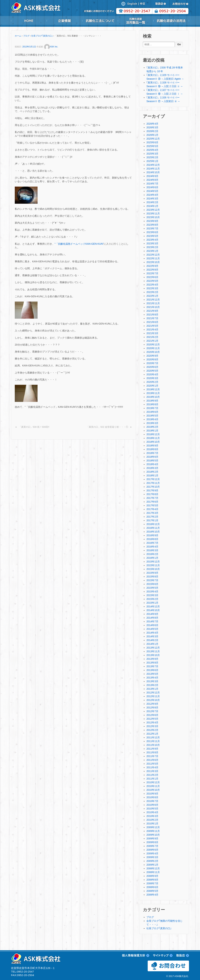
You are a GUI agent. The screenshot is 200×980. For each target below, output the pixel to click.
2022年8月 (152, 270)
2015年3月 (152, 595)
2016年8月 (152, 539)
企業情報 (64, 21)
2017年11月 (153, 483)
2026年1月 (152, 135)
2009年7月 (152, 846)
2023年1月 (152, 251)
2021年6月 (152, 322)
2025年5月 (152, 146)
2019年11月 (153, 393)
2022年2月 (152, 292)
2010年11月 (153, 786)
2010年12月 (153, 782)
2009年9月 (152, 838)
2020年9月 (152, 356)
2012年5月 (152, 719)
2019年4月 (152, 419)
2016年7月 (152, 543)
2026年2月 (152, 131)
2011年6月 (152, 760)
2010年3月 (152, 816)
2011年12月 (153, 737)
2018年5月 (152, 461)
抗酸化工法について (100, 21)
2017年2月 (152, 517)
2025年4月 (152, 150)
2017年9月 (152, 490)
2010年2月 (152, 820)
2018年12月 (153, 434)
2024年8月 (152, 180)
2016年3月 (152, 550)
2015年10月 (153, 569)
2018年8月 (152, 449)
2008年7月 (152, 883)
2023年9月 (152, 221)
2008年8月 (152, 880)
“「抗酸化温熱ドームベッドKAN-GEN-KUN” (79, 244)
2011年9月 (152, 749)
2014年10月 (153, 610)
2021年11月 (153, 303)
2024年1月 (152, 206)
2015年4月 (152, 591)
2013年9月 (152, 659)
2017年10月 (153, 487)
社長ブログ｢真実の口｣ (42, 36)
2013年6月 (152, 670)
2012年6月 (152, 715)
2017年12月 (153, 479)
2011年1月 (152, 779)
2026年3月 (152, 127)
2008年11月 (153, 872)
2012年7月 (152, 711)
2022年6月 (152, 277)
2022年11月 (153, 258)
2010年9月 (152, 794)
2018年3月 (152, 468)
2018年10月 (153, 442)
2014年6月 (152, 625)
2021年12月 (153, 300)
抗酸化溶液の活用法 (171, 21)
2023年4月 (152, 240)
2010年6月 (152, 805)
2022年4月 (152, 285)
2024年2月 (152, 202)
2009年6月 (152, 850)
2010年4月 (152, 812)
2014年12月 (153, 606)
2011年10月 (153, 745)
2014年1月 (152, 644)
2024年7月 (152, 184)
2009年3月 (152, 857)
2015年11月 (153, 565)
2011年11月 (153, 741)
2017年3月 (152, 513)
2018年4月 (152, 464)
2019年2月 (152, 427)
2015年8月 (152, 577)
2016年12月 (153, 524)
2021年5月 (152, 326)
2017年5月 (152, 505)
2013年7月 (152, 666)
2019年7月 (152, 408)
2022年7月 (152, 273)
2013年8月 (152, 663)
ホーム (18, 36)
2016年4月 (152, 547)
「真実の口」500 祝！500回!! (34, 427)
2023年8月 (152, 225)
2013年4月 (152, 678)
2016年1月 (152, 558)
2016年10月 (153, 532)
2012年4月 (152, 722)
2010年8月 (152, 797)
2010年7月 (152, 801)
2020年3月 (152, 378)
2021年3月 (152, 333)
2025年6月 (152, 142)
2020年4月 (152, 374)
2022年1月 (152, 296)
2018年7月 (152, 453)
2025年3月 (152, 154)
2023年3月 (152, 243)
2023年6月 (152, 232)
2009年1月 (152, 865)
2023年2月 (152, 247)
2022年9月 (152, 266)
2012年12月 (153, 693)
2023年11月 (153, 214)
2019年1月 (152, 431)
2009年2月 (152, 861)
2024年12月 (153, 165)
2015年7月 (152, 580)
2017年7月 (152, 498)
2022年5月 (152, 281)
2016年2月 (152, 554)
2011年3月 (152, 771)
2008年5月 (152, 891)
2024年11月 (153, 169)
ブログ (26, 36)
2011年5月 (152, 764)
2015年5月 (152, 588)
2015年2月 (152, 599)
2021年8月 (152, 315)
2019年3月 (152, 423)
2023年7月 (152, 228)
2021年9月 (152, 311)
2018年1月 (152, 475)
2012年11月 (153, 696)
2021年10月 (153, 307)
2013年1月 (152, 689)
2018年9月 (152, 446)
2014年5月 (152, 629)
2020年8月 (152, 359)
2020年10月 (153, 352)
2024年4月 (152, 195)
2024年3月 (152, 199)
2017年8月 (152, 494)
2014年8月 (152, 618)
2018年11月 (153, 438)
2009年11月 (153, 831)
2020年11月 (153, 348)
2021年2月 (152, 337)
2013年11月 (153, 651)
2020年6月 (152, 367)
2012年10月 (153, 700)
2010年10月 (153, 790)
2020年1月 (152, 386)
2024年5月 (152, 191)
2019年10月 (153, 397)
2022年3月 (152, 288)
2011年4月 (152, 767)
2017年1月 (152, 520)
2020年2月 (152, 382)
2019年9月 (152, 401)
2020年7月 (152, 363)
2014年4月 (152, 633)
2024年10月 (153, 172)
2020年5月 (152, 371)
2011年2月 (152, 775)
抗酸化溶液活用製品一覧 (136, 21)
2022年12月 (153, 255)
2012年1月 (152, 734)
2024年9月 (152, 176)
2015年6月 (152, 584)
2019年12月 (153, 389)
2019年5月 (152, 416)
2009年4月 (152, 853)
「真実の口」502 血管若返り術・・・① (107, 427)
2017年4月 (152, 509)
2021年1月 (152, 341)
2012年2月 (152, 730)
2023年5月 (152, 236)
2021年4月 (152, 330)
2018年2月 (152, 472)
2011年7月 (152, 756)
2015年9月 (152, 573)
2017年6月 (152, 502)
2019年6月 (152, 412)
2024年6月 (152, 187)
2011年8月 (152, 752)
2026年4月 (152, 124)
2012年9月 (152, 704)
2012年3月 (152, 726)
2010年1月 (152, 824)
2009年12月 (153, 827)
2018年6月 (152, 457)
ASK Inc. (51, 47)
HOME (29, 21)
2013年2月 (152, 685)
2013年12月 (153, 648)
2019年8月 (152, 404)
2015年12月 (153, 562)
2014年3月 (152, 636)
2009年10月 (153, 835)
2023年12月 (153, 210)
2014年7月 (152, 621)
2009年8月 (152, 842)
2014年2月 (152, 640)
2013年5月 (152, 674)
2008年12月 (153, 868)
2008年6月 (152, 887)
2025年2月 (152, 157)
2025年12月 (153, 139)
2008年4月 (152, 895)
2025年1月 (152, 161)
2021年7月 (152, 318)
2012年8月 (152, 708)
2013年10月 (153, 655)
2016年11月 (153, 528)
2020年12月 (153, 344)
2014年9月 (152, 614)
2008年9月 (152, 876)
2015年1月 (152, 603)
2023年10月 (153, 217)
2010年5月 (152, 809)
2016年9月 (152, 535)
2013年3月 (152, 681)
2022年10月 (153, 262)
